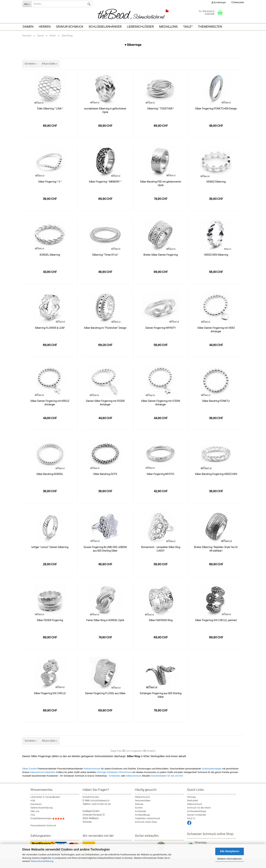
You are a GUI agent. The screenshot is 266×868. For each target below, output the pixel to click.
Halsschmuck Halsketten (43, 772)
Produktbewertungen (48, 818)
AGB (33, 801)
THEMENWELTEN (210, 27)
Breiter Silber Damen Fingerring (161, 255)
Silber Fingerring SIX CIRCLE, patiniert (216, 620)
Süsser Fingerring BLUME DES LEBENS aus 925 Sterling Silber (105, 549)
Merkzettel (238, 3)
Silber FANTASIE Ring (161, 620)
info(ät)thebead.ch (100, 801)
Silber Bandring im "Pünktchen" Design (105, 328)
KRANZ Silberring (216, 182)
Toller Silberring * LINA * (50, 109)
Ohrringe (191, 797)
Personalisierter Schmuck (43, 826)
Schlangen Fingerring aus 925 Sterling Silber (161, 695)
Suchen (139, 808)
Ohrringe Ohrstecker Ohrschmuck (115, 772)
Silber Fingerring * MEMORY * (105, 182)
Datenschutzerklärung (42, 861)
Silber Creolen (30, 769)
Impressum (36, 804)
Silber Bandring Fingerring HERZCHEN (216, 474)
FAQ (33, 815)
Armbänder (115, 776)
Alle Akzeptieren (229, 851)
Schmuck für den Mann (199, 808)
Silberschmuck (134, 776)
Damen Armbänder (197, 815)
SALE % (191, 818)
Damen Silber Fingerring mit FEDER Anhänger (105, 403)
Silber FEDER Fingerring (50, 620)
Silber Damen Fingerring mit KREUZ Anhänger (50, 403)
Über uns (35, 811)
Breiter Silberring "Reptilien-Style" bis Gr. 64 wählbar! (216, 549)
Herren (45, 27)
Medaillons (168, 27)
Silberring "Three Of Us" (105, 255)
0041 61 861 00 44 (101, 804)
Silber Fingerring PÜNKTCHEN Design (216, 109)
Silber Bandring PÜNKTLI (216, 401)
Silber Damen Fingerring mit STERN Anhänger (161, 403)
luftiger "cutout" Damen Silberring (50, 547)
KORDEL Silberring (50, 255)
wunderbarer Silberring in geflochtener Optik (105, 111)
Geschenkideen (143, 801)
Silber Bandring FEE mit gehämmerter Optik (161, 184)
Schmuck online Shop (146, 822)
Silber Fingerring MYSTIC (161, 474)
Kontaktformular (91, 797)
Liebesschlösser (140, 27)
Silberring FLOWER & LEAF (50, 328)
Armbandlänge (142, 815)
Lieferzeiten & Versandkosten (45, 797)
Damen (28, 27)
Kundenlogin (219, 3)
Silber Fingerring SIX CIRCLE (50, 693)
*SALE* (188, 27)
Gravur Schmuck (70, 27)
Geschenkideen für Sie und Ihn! (167, 776)
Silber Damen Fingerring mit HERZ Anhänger (216, 330)
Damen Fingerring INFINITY (161, 328)
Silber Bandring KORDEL (50, 474)
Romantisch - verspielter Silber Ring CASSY (161, 549)
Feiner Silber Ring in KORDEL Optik (105, 620)
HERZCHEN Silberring (216, 255)
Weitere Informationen (229, 859)
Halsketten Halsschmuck (148, 818)
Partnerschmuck (92, 769)
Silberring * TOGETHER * (161, 109)
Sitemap (139, 804)
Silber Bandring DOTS (105, 474)
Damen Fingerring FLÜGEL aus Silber (105, 693)
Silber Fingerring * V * (50, 182)
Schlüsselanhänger (105, 27)
